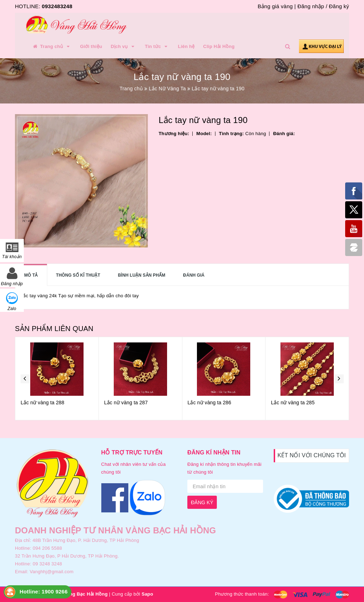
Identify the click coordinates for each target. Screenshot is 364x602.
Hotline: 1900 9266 (44, 592)
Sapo (147, 594)
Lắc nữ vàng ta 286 (210, 403)
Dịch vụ (123, 47)
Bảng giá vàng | (277, 6)
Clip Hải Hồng (219, 46)
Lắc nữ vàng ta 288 (42, 403)
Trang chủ (52, 47)
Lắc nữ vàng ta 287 (126, 403)
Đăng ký (339, 6)
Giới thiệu (91, 46)
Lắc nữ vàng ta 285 (293, 403)
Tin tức (157, 47)
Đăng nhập (311, 6)
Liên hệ (186, 46)
